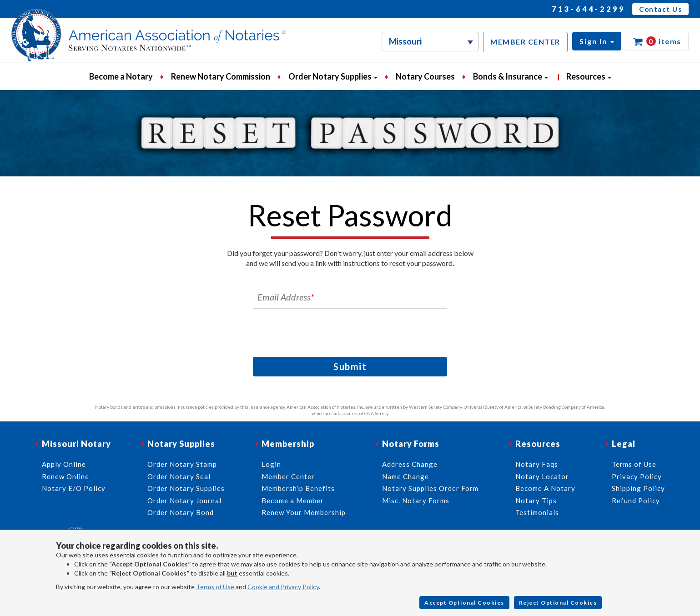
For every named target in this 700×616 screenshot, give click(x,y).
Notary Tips (536, 501)
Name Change (405, 476)
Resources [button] (589, 76)
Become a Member (293, 501)
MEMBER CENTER (525, 42)
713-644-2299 (589, 9)
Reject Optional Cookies (558, 603)
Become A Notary (545, 488)
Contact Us (660, 9)
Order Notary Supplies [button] (333, 76)
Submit (350, 366)
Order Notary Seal (179, 476)
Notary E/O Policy (74, 488)
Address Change (410, 464)
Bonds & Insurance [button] (511, 76)
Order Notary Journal (184, 501)
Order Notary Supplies (186, 488)
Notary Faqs (537, 464)
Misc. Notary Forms (416, 501)
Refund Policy (636, 501)
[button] (597, 41)
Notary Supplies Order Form (430, 488)
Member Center (288, 476)
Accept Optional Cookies (464, 603)
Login (271, 464)
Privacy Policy (637, 476)
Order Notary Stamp (182, 464)
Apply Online (64, 464)
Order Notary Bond (181, 512)
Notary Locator (542, 476)
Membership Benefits (298, 488)
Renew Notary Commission (221, 76)
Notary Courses (425, 76)
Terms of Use (215, 587)
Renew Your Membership (304, 512)
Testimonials (537, 512)
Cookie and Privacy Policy (283, 587)
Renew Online (65, 476)
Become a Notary (121, 76)
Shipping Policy (638, 488)
